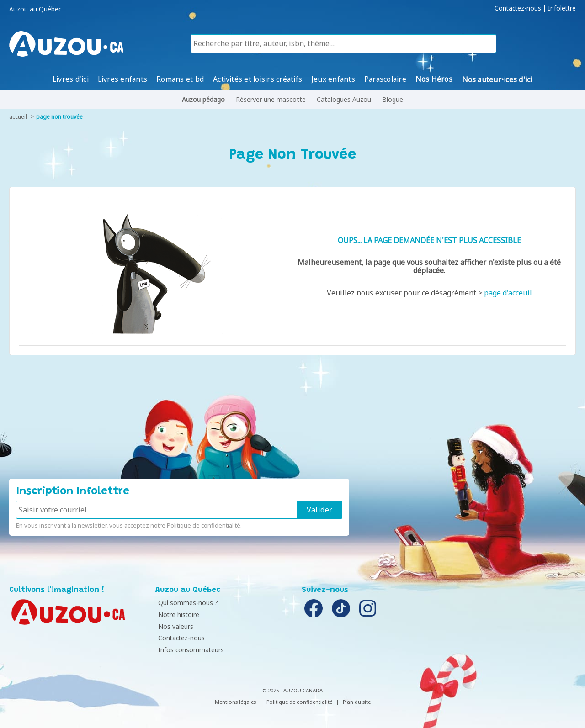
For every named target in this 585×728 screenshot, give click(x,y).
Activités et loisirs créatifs (258, 79)
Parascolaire (385, 79)
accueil (18, 117)
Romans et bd (181, 79)
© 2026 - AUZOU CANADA (292, 690)
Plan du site (357, 702)
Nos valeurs (175, 626)
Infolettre (562, 8)
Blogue (393, 99)
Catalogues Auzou (344, 99)
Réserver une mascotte (271, 99)
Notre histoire (178, 615)
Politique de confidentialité (204, 525)
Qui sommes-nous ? (188, 603)
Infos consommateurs (191, 650)
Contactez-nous (518, 8)
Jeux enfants (334, 79)
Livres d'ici (71, 79)
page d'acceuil (508, 293)
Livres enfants (122, 79)
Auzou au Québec (35, 9)
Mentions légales (235, 702)
